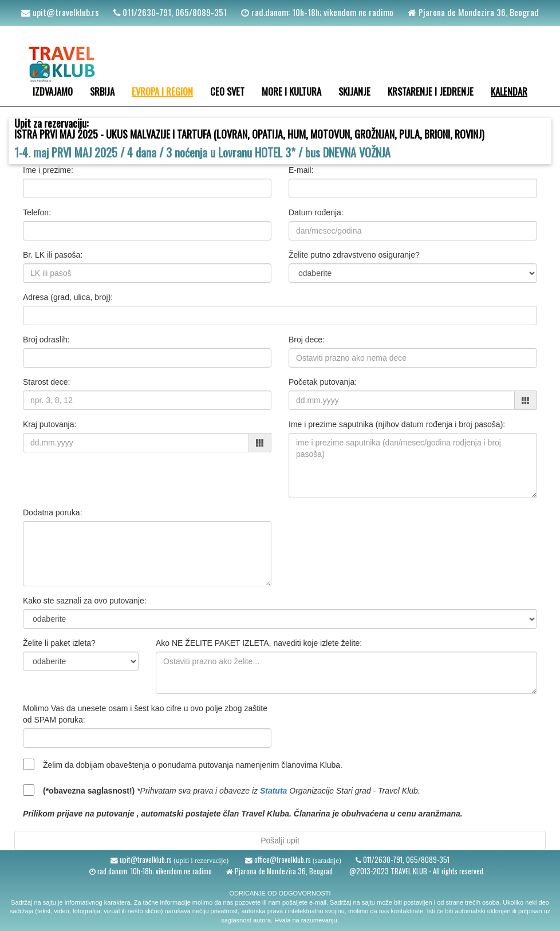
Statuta (273, 791)
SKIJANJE (354, 91)
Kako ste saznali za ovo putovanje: (85, 601)
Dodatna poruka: (53, 512)
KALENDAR (509, 91)
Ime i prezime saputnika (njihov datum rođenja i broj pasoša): (397, 424)
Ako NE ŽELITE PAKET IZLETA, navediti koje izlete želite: (259, 643)
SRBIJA (102, 91)
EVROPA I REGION (162, 91)
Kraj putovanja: (50, 424)
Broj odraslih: (46, 340)
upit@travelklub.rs (65, 12)
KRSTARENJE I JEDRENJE (431, 91)
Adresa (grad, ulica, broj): (68, 297)
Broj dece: (307, 340)
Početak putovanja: (323, 382)
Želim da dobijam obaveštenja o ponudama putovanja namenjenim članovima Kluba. (193, 765)
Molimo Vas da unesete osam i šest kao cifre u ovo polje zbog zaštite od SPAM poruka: (145, 714)
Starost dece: (47, 382)
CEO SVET (227, 91)
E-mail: (301, 170)
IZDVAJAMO (53, 91)
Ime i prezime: (48, 170)
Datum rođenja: (316, 212)
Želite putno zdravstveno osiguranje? (354, 255)
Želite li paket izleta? (59, 643)
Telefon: (37, 212)
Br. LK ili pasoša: (53, 255)
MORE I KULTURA (291, 91)
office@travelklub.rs (282, 860)
